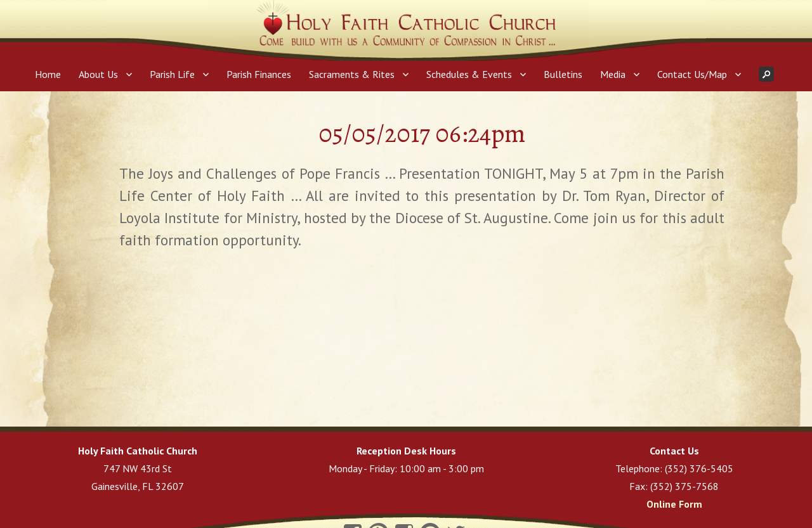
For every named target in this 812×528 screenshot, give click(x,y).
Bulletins (563, 74)
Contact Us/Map (692, 74)
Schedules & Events (469, 74)
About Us (98, 74)
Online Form (674, 504)
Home (48, 74)
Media (613, 74)
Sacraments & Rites (352, 74)
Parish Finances (259, 74)
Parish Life (172, 74)
